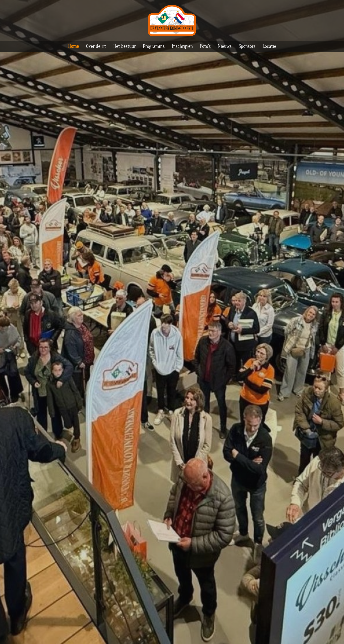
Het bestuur (124, 46)
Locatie (269, 46)
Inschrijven (182, 46)
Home (73, 46)
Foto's (205, 46)
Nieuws (225, 46)
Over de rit (96, 46)
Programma (154, 46)
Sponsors (247, 46)
